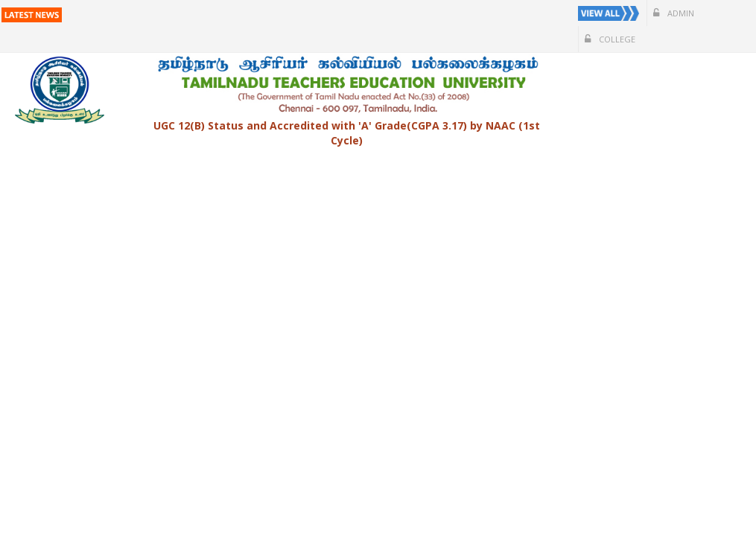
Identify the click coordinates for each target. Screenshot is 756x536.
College (610, 39)
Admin (674, 13)
